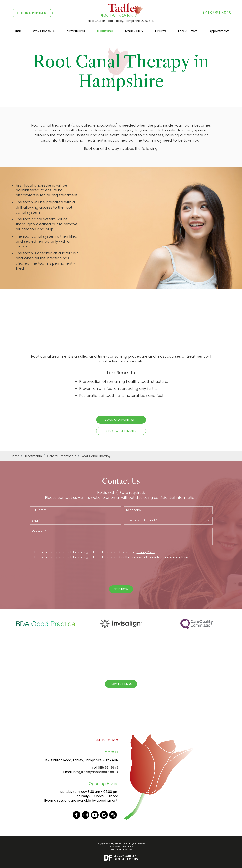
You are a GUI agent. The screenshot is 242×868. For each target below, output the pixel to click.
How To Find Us (121, 684)
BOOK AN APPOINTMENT (32, 13)
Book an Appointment (121, 420)
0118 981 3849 (217, 13)
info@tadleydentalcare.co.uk (96, 772)
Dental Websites (123, 856)
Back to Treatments (121, 431)
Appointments (220, 31)
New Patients (76, 31)
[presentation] (118, 572)
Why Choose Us (44, 31)
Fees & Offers (188, 31)
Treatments (105, 31)
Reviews (161, 31)
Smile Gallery (134, 31)
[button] (168, 521)
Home (17, 31)
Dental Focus (126, 859)
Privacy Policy (146, 552)
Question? (121, 536)
